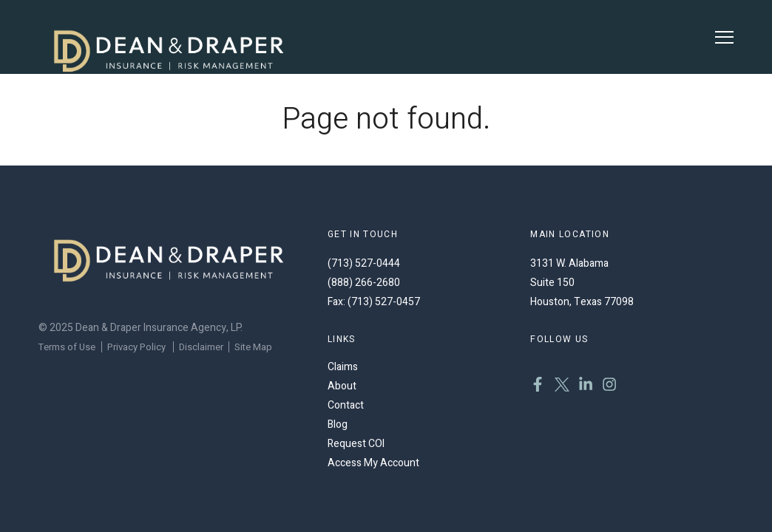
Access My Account (373, 463)
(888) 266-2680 (364, 283)
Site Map (253, 347)
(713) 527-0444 (364, 263)
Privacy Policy (136, 347)
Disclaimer (201, 347)
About (342, 386)
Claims (343, 367)
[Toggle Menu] (724, 37)
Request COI (356, 444)
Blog (338, 424)
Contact (346, 405)
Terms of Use (67, 347)
